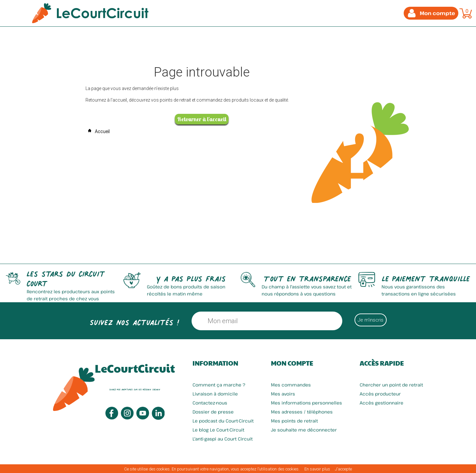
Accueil (98, 132)
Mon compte (292, 363)
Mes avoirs (283, 394)
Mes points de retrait (294, 421)
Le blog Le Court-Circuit (218, 430)
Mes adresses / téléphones (302, 412)
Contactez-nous (210, 403)
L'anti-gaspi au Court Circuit (223, 439)
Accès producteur (380, 394)
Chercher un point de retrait (391, 385)
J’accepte (343, 469)
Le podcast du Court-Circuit (223, 421)
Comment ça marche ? (219, 385)
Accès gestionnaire (382, 403)
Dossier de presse (213, 412)
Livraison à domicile (215, 394)
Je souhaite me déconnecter (304, 430)
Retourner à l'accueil (202, 119)
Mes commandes (291, 385)
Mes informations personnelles (306, 403)
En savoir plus (317, 469)
